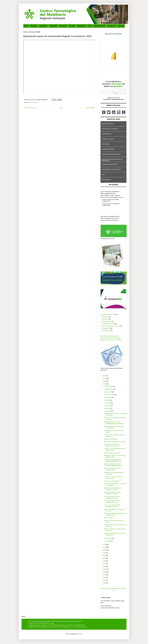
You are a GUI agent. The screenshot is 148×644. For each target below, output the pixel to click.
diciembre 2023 (109, 387)
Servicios (72, 26)
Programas (53, 26)
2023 (104, 384)
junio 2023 (107, 403)
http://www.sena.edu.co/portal (110, 336)
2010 (104, 578)
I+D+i (90, 26)
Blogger (80, 634)
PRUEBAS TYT (106, 328)
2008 (104, 583)
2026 (104, 376)
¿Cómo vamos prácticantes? (112, 481)
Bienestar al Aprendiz (33, 103)
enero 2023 (108, 541)
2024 (104, 381)
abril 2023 (107, 409)
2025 (104, 379)
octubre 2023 (108, 392)
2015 (104, 564)
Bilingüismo (82, 26)
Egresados (105, 319)
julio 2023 (107, 400)
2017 (104, 558)
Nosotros (34, 26)
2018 (104, 556)
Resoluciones (123, 26)
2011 (104, 575)
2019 (104, 553)
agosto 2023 (108, 397)
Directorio (63, 26)
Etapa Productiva (100, 26)
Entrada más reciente (30, 108)
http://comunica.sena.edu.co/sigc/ (110, 338)
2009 (104, 580)
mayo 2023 (107, 406)
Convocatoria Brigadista (111, 439)
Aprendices (43, 26)
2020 (104, 550)
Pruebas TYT (112, 26)
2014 (104, 567)
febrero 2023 (108, 538)
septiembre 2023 (109, 395)
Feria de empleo (109, 518)
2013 (104, 569)
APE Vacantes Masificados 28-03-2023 (115, 442)
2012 (104, 572)
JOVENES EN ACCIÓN (108, 324)
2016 (104, 561)
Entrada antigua (90, 108)
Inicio (26, 26)
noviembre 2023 (109, 389)
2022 (104, 545)
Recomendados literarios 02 (112, 453)
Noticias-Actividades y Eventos (111, 326)
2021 (104, 547)
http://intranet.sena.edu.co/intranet (111, 340)
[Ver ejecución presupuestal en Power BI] (113, 51)
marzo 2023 (108, 411)
